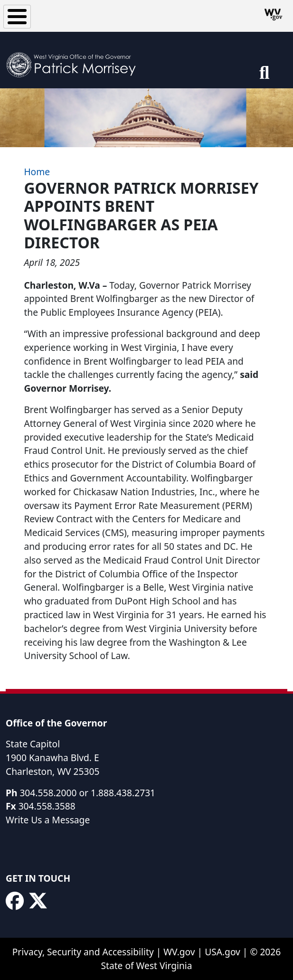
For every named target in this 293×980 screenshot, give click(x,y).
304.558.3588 (47, 806)
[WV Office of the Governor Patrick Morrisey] (74, 60)
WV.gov (179, 952)
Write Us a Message (48, 820)
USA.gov (222, 952)
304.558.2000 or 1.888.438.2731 (87, 793)
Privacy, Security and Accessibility (83, 952)
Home (37, 172)
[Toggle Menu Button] (17, 17)
